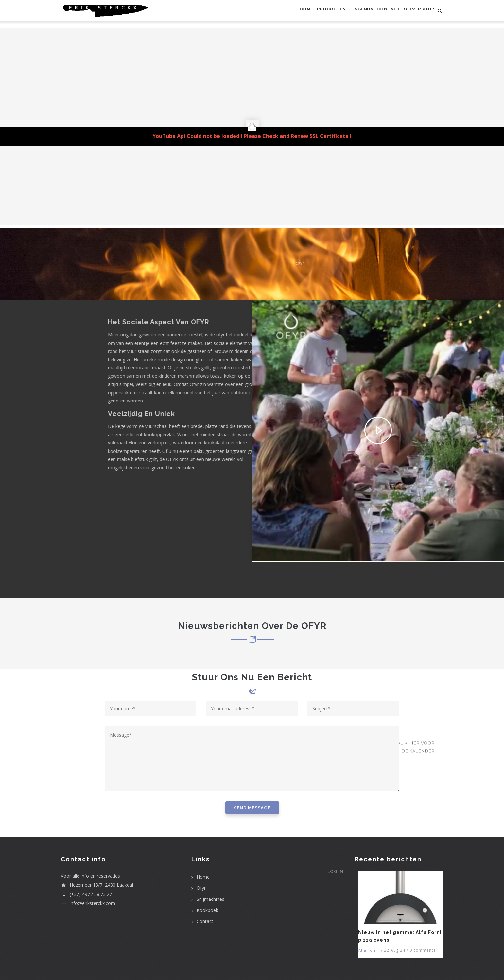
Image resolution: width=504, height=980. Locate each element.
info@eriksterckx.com (88, 903)
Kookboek (207, 910)
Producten (315, 14)
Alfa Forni (368, 950)
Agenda (350, 14)
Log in (333, 876)
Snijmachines (210, 899)
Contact (380, 14)
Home (282, 14)
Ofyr (201, 888)
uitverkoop (416, 14)
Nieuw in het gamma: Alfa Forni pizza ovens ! (400, 936)
